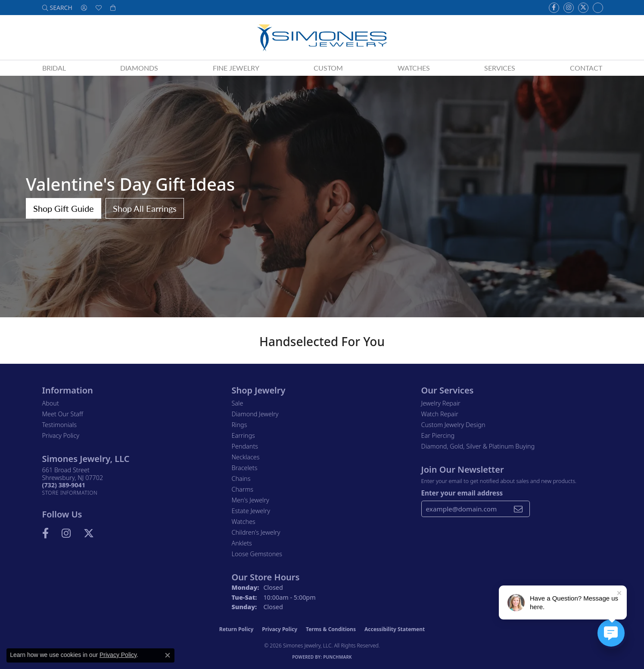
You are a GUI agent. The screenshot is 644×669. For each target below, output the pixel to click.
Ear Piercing (438, 435)
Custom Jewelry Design (453, 425)
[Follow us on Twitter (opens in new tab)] (583, 8)
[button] (57, 8)
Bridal (54, 68)
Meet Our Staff (63, 414)
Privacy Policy (61, 435)
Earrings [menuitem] (243, 435)
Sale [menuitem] (238, 403)
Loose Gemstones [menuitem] (257, 554)
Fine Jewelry (236, 68)
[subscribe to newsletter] (518, 509)
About (51, 403)
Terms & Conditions (331, 629)
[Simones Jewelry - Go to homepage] (322, 37)
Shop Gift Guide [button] (64, 208)
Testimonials (60, 425)
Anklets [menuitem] (242, 543)
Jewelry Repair (441, 403)
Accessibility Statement (395, 629)
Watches (414, 68)
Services (500, 68)
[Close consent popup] (168, 655)
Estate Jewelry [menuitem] (251, 511)
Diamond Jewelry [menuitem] (255, 414)
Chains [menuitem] (241, 479)
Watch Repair (440, 414)
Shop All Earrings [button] (145, 208)
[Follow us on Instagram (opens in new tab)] (569, 8)
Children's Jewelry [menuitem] (256, 532)
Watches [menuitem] (244, 522)
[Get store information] (70, 493)
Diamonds (139, 68)
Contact (586, 68)
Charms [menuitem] (243, 489)
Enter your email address (462, 493)
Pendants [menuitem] (245, 446)
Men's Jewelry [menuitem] (250, 500)
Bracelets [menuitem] (245, 468)
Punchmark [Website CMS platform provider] (338, 657)
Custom (328, 68)
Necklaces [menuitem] (246, 457)
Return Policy (236, 629)
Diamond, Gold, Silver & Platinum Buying (478, 446)
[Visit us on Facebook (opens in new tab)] (554, 8)
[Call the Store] (64, 485)
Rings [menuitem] (240, 425)
